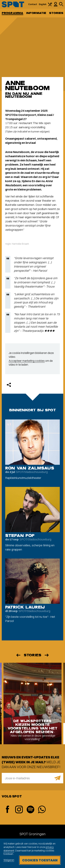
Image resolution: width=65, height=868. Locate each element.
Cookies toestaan (40, 860)
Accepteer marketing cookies (27, 361)
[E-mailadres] (32, 778)
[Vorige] (18, 655)
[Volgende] (47, 655)
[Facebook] (7, 810)
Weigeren (9, 860)
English (43, 4)
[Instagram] (19, 810)
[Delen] (9, 385)
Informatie (36, 13)
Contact (33, 4)
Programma (12, 13)
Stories (56, 13)
